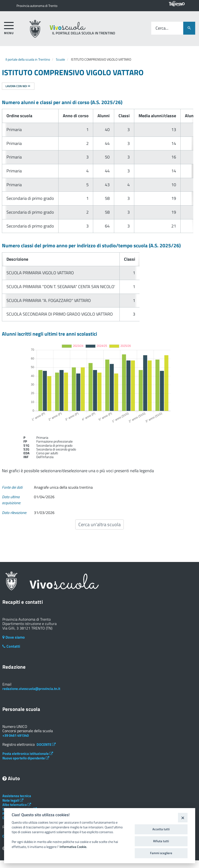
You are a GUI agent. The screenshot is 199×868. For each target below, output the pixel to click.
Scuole (60, 59)
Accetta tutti (161, 829)
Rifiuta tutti (161, 841)
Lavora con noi (18, 86)
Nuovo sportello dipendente (26, 758)
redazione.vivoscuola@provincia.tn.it (31, 689)
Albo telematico (17, 805)
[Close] (183, 818)
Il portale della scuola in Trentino (28, 59)
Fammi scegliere (161, 853)
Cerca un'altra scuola (99, 524)
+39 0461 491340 (16, 735)
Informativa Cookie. (73, 847)
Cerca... (162, 28)
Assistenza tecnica (17, 796)
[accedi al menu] (9, 27)
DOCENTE (46, 744)
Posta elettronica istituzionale (28, 754)
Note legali (13, 800)
